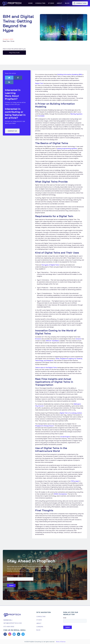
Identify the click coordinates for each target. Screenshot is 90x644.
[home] (13, 3)
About (60, 3)
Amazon (78, 339)
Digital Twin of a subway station (71, 413)
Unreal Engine (65, 437)
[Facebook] (5, 634)
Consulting (40, 3)
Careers (40, 627)
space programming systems (67, 148)
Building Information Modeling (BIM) (70, 74)
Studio (51, 3)
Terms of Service (61, 642)
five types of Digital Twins (50, 265)
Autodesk (41, 116)
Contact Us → (8, 620)
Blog (67, 3)
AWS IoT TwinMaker (52, 341)
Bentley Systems (76, 114)
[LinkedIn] (19, 634)
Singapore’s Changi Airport (45, 426)
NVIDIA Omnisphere (60, 494)
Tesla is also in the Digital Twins (46, 367)
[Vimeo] (23, 634)
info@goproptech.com (13, 623)
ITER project (75, 481)
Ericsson (38, 339)
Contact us (12, 131)
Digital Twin (39, 83)
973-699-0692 (9, 627)
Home (30, 3)
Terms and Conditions (43, 591)
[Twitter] (14, 634)
